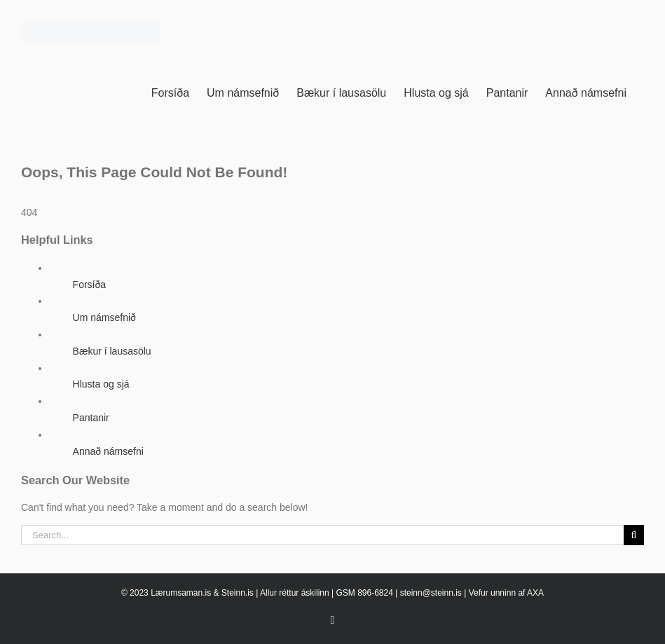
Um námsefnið (104, 317)
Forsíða (89, 285)
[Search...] (322, 535)
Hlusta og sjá (101, 384)
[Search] (634, 535)
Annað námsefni (108, 451)
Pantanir (91, 418)
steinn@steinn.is (431, 593)
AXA (535, 593)
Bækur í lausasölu (112, 351)
